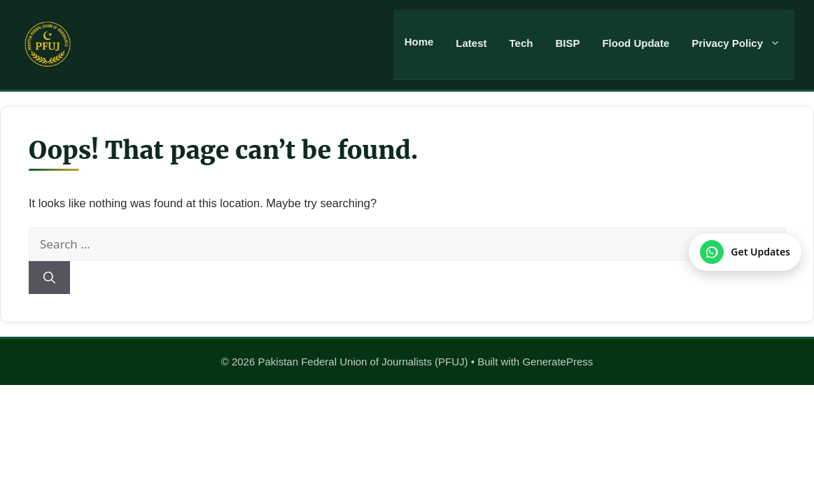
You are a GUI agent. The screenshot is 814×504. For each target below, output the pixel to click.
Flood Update (636, 43)
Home (419, 42)
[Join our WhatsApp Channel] (745, 252)
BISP (567, 43)
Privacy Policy (743, 43)
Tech (521, 43)
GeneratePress (557, 362)
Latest (471, 43)
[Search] (49, 278)
